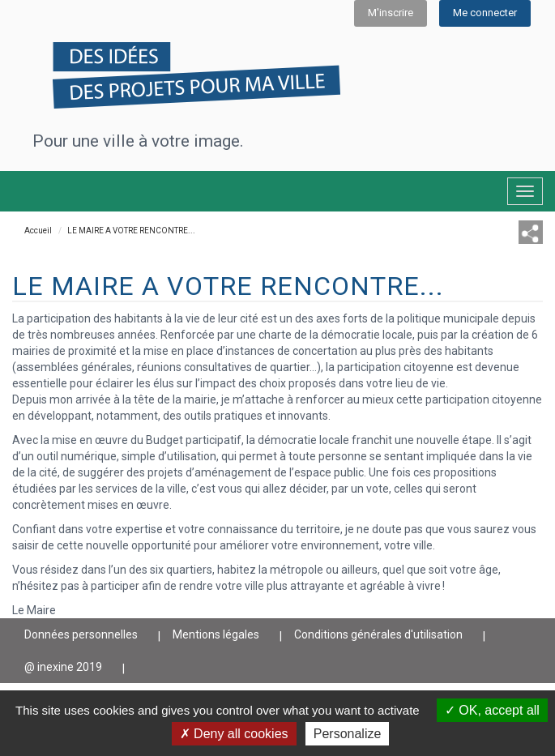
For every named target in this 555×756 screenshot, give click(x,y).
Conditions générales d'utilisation (378, 634)
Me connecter (485, 13)
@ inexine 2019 (63, 667)
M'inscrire (391, 13)
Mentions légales (216, 634)
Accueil (38, 231)
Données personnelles (81, 634)
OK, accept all (492, 710)
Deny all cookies (234, 734)
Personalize (348, 734)
